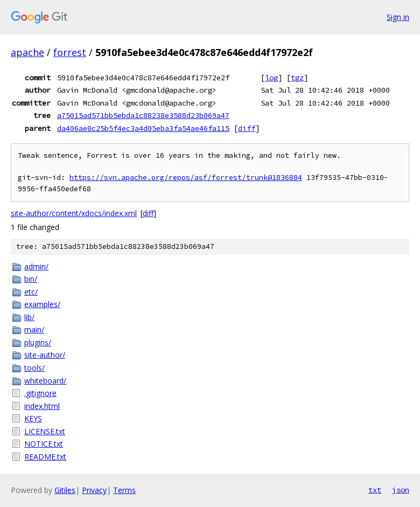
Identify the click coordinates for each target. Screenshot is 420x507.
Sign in (398, 17)
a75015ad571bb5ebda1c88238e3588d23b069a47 (143, 115)
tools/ (34, 368)
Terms (124, 490)
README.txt (45, 457)
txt (375, 490)
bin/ (31, 279)
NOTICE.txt (44, 444)
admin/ (36, 266)
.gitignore (40, 393)
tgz (297, 78)
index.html (42, 406)
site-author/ (45, 355)
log (271, 78)
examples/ (42, 304)
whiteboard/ (45, 381)
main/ (34, 329)
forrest (70, 52)
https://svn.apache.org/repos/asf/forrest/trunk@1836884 (186, 178)
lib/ (29, 317)
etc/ (31, 292)
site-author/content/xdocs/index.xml (74, 213)
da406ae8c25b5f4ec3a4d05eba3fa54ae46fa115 (143, 128)
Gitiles (65, 490)
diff (247, 128)
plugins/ (38, 342)
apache (27, 52)
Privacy (94, 490)
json (401, 490)
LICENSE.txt (45, 431)
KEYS (33, 418)
